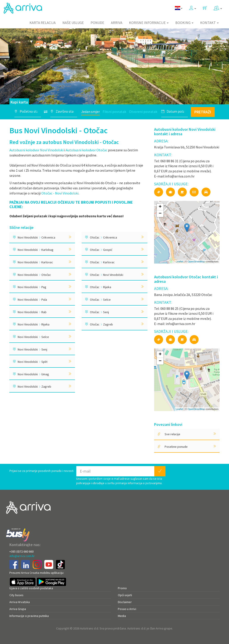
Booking (184, 23)
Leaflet (179, 262)
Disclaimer (125, 602)
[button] (193, 7)
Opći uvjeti (125, 595)
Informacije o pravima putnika (29, 616)
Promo (122, 588)
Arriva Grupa (18, 609)
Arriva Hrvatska (20, 602)
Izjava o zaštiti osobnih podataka (31, 588)
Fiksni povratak (114, 112)
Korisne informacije (149, 23)
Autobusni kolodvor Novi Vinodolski (36, 150)
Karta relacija (43, 23)
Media (122, 616)
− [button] (160, 214)
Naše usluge (73, 23)
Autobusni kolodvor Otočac (87, 150)
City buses (16, 595)
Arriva (117, 23)
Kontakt (209, 23)
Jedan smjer (90, 112)
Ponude (97, 23)
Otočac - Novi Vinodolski (60, 193)
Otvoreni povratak (143, 112)
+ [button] (160, 207)
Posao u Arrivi (127, 609)
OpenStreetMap (196, 262)
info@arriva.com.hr (22, 556)
